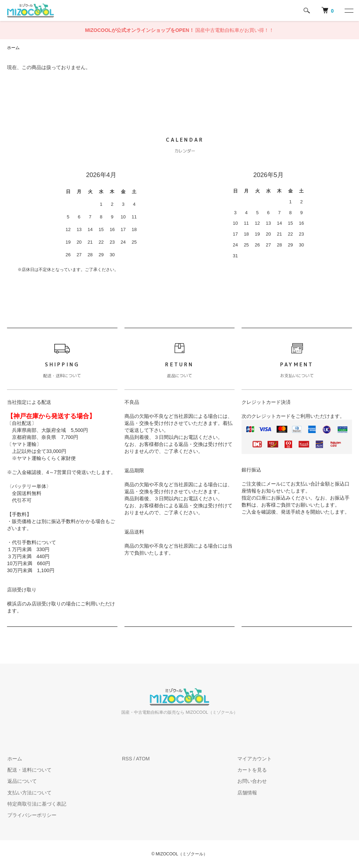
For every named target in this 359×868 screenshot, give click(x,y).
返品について (22, 781)
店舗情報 (247, 793)
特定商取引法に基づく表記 (36, 804)
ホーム (13, 48)
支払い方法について (29, 793)
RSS (127, 759)
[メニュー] (348, 11)
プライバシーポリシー (32, 815)
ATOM (143, 759)
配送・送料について (29, 770)
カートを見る (252, 770)
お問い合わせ (252, 781)
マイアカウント (254, 759)
